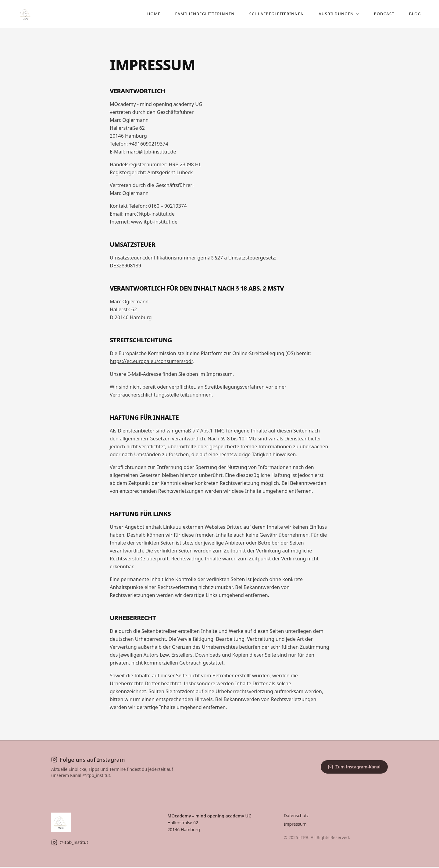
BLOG (410, 14)
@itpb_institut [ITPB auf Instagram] (70, 844)
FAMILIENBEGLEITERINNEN (200, 14)
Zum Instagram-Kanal (354, 768)
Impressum (295, 825)
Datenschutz (296, 817)
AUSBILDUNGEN (334, 14)
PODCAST (379, 14)
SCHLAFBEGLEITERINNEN (271, 14)
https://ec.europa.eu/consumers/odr (151, 362)
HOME (149, 14)
